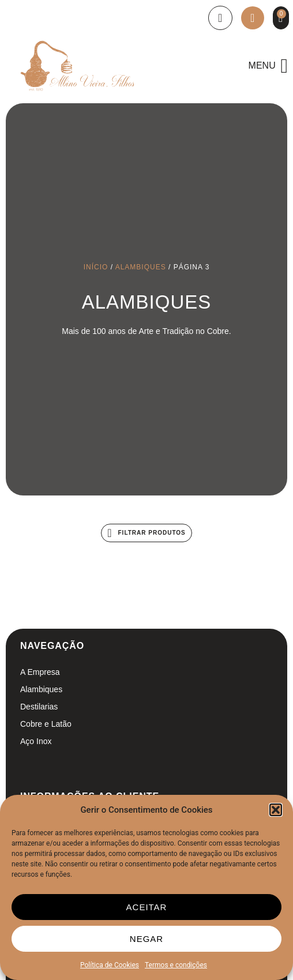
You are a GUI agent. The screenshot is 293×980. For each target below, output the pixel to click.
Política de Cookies (110, 965)
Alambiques (141, 267)
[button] (276, 810)
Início (96, 267)
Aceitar (147, 907)
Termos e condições (176, 965)
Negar (146, 939)
